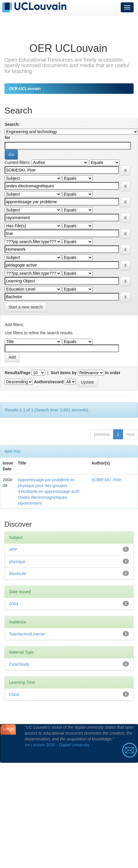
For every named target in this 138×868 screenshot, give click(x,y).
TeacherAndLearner (27, 634)
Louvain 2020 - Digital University (60, 745)
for (7, 138)
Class (14, 694)
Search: (12, 124)
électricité (18, 574)
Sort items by (64, 373)
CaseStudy (19, 664)
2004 (14, 604)
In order (113, 373)
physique (17, 562)
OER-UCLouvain (25, 89)
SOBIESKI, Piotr (106, 480)
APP (13, 550)
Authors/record (49, 382)
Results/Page (18, 373)
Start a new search (26, 307)
